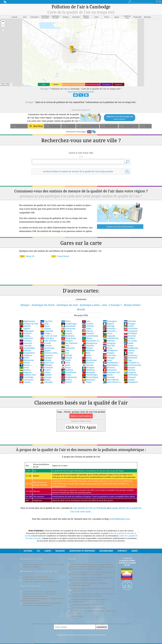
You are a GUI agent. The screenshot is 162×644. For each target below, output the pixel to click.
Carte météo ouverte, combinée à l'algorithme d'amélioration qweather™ (88, 584)
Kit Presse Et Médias (31, 566)
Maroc (87, 358)
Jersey (66, 367)
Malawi (88, 348)
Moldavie (88, 370)
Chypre (46, 328)
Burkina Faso (28, 375)
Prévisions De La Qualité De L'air (36, 596)
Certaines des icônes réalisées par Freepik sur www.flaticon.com (88, 600)
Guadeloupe (69, 324)
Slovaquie (130, 333)
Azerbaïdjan (27, 348)
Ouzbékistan (111, 338)
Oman (108, 333)
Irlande (67, 355)
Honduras (68, 336)
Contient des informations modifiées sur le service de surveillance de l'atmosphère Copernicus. (91, 594)
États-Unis (47, 362)
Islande (67, 358)
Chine (45, 326)
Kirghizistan (69, 377)
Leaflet (3, 84)
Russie (108, 375)
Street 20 (27, 256)
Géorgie (46, 377)
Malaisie (88, 345)
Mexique (88, 367)
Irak (65, 350)
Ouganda (109, 336)
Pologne (109, 353)
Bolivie (25, 362)
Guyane (67, 333)
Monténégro (90, 375)
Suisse (129, 345)
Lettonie (88, 326)
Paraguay (109, 343)
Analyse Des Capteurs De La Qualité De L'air (40, 581)
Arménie (26, 341)
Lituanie (88, 333)
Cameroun (26, 380)
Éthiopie (46, 365)
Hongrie (67, 341)
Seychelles (131, 328)
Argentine (26, 338)
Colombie (47, 331)
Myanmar (89, 380)
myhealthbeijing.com (119, 519)
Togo (128, 360)
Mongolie (88, 372)
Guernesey (68, 328)
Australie (26, 343)
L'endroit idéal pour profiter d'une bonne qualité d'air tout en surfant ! (91, 612)
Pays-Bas (109, 345)
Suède (129, 343)
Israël (66, 360)
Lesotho (88, 324)
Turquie (129, 367)
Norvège (109, 326)
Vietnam (130, 377)
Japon (66, 365)
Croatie (46, 343)
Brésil (24, 367)
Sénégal (129, 324)
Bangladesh (27, 353)
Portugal (109, 358)
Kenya (66, 375)
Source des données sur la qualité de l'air (39, 591)
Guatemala (68, 326)
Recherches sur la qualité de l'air (39, 571)
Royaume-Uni (111, 372)
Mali (86, 353)
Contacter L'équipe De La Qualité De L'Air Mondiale (43, 564)
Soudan (129, 338)
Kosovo (67, 380)
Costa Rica (47, 338)
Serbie (129, 326)
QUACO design (77, 616)
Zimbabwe (131, 382)
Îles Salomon (69, 343)
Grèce (66, 321)
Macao (87, 338)
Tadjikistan (131, 348)
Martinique (89, 360)
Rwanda (109, 377)
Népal (87, 382)
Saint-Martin (111, 380)
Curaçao (46, 345)
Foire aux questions (31, 586)
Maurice (88, 362)
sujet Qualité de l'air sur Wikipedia (90, 508)
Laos (86, 321)
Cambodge (26, 377)
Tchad (129, 353)
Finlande (47, 367)
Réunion (109, 367)
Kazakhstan (69, 372)
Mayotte (88, 365)
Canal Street (60, 256)
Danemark (47, 348)
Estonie (46, 360)
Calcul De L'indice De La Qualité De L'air (39, 593)
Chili (44, 324)
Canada (25, 382)
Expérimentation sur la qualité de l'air (38, 579)
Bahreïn (25, 350)
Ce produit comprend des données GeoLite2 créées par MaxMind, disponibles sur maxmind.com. (91, 573)
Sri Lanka (130, 341)
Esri (9, 85)
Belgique (26, 355)
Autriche (26, 345)
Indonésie (68, 348)
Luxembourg (90, 336)
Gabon (45, 372)
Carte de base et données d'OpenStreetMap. (88, 607)
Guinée (67, 331)
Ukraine (130, 370)
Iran (65, 353)
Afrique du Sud (29, 324)
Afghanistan (27, 321)
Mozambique (90, 377)
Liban (87, 328)
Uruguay (130, 372)
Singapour (131, 331)
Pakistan (109, 341)
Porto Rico (110, 355)
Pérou (108, 348)
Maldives (88, 350)
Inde (65, 345)
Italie (66, 362)
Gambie (46, 375)
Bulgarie (25, 372)
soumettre (102, 627)
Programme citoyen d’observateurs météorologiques (92, 588)
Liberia (87, 331)
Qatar (107, 360)
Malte (87, 355)
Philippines (110, 350)
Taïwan (129, 350)
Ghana (45, 380)
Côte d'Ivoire (48, 341)
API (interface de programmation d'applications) (42, 603)
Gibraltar (47, 382)
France (46, 370)
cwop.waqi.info (78, 590)
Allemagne (27, 331)
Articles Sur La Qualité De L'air (35, 576)
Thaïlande (131, 358)
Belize (24, 358)
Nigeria (108, 324)
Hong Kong (69, 338)
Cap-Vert (46, 321)
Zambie (129, 380)
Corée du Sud (49, 336)
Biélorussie (27, 360)
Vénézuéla (131, 375)
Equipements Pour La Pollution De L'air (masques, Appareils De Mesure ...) (42, 599)
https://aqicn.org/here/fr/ (81, 110)
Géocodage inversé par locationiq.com (86, 604)
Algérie (25, 328)
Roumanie (110, 370)
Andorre (25, 333)
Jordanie (67, 370)
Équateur (47, 355)
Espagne (46, 358)
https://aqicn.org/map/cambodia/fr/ (81, 92)
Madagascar (90, 343)
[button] (3, 22)
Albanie (25, 326)
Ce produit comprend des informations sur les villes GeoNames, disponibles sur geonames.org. (91, 578)
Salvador (130, 321)
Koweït (67, 382)
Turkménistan (133, 365)
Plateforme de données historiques (37, 605)
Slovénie (130, 336)
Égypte (45, 350)
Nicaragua (110, 321)
